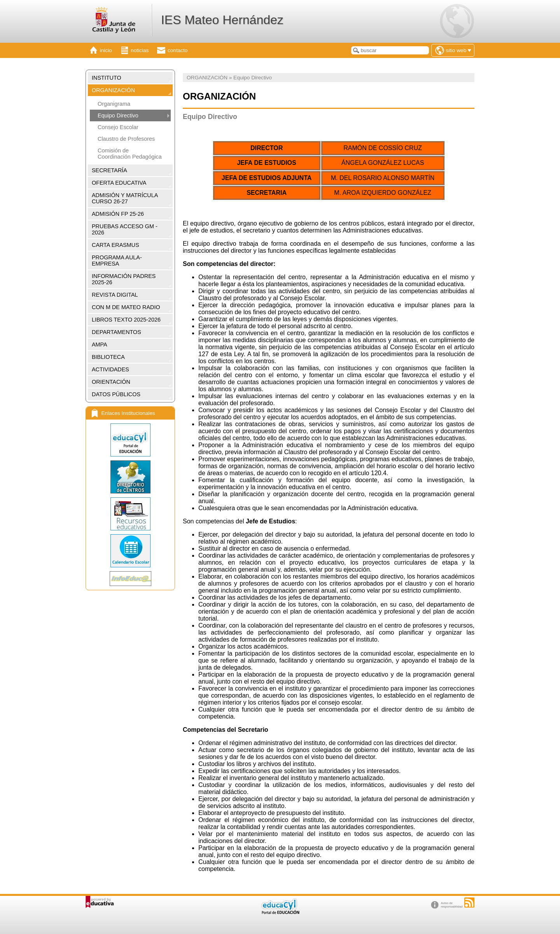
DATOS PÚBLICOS (116, 394)
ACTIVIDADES (110, 369)
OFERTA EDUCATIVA (119, 183)
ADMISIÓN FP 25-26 (118, 214)
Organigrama (114, 104)
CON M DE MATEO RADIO (126, 307)
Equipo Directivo (118, 115)
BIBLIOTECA (108, 357)
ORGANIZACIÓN (113, 90)
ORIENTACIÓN (111, 382)
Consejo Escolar (118, 127)
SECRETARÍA (109, 170)
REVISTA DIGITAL (115, 295)
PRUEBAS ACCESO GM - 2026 (125, 229)
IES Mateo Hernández (222, 20)
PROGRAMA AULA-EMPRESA (117, 261)
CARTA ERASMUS (115, 245)
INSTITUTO (107, 78)
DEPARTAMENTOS (116, 332)
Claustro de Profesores (126, 139)
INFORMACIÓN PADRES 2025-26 (124, 279)
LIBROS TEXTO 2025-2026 (126, 320)
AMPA (100, 345)
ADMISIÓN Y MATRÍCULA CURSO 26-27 (125, 198)
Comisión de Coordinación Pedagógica (130, 154)
